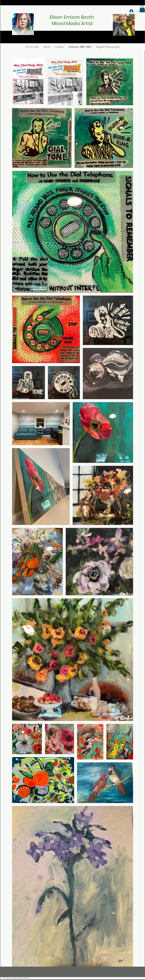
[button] (108, 47)
